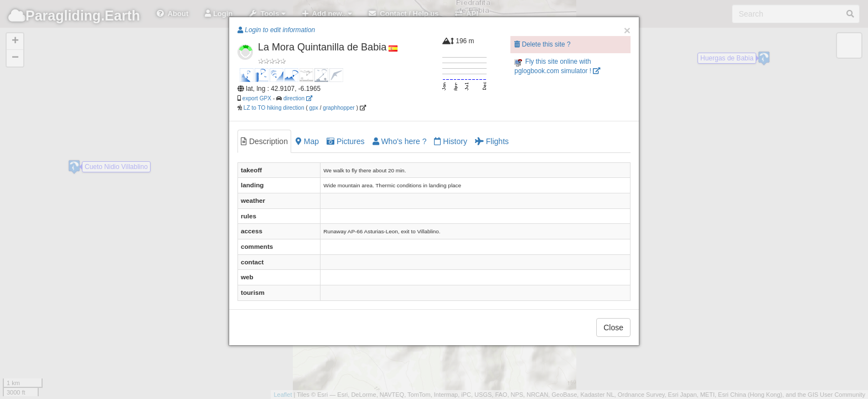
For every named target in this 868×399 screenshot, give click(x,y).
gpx (314, 108)
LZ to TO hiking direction (273, 108)
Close (613, 328)
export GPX (257, 98)
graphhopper (339, 108)
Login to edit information (276, 30)
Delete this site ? (542, 44)
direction (298, 98)
